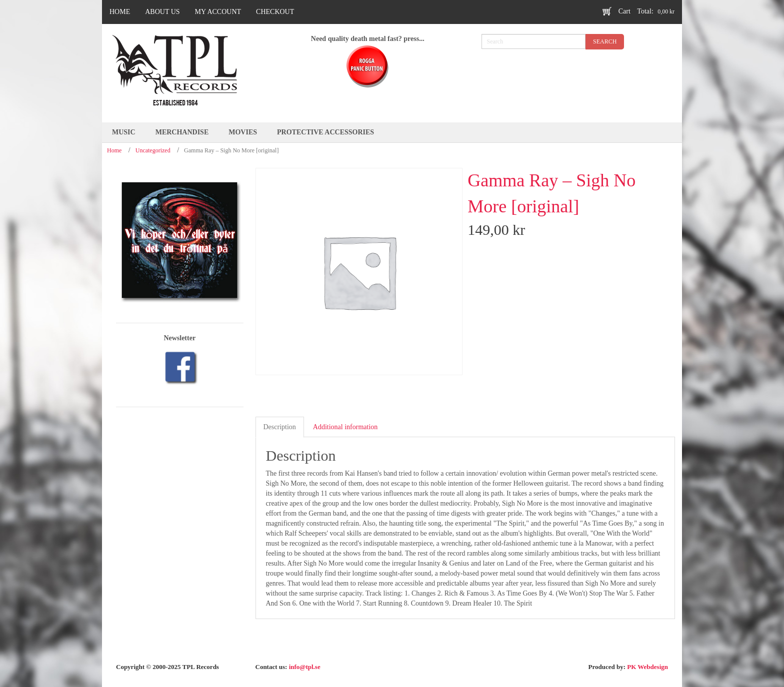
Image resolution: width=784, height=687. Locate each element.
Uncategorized (153, 150)
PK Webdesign (647, 667)
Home (114, 150)
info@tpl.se (305, 667)
